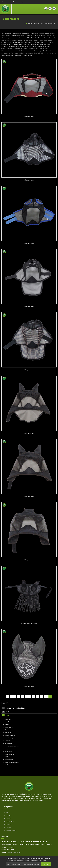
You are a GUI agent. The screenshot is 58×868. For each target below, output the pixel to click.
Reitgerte (7, 741)
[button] (46, 9)
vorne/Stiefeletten (9, 722)
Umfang (6, 724)
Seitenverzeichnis (10, 830)
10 (41, 697)
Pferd (43, 23)
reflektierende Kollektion (11, 762)
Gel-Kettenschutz (9, 757)
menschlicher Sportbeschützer (14, 708)
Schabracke (7, 719)
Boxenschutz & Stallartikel (11, 746)
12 (50, 697)
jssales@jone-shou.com (14, 852)
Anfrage (8, 824)
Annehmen (46, 864)
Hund (6, 712)
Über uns (8, 815)
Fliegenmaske (51, 23)
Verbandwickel (8, 743)
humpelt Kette (8, 749)
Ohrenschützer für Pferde (29, 623)
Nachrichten (9, 821)
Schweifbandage (9, 738)
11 (46, 697)
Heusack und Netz (9, 735)
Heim (30, 23)
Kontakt (8, 827)
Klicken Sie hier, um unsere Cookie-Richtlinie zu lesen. (23, 864)
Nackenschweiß (8, 733)
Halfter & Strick (8, 727)
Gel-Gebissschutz (9, 754)
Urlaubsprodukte (9, 760)
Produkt (36, 23)
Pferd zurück (8, 751)
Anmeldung (6, 2)
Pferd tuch (7, 765)
